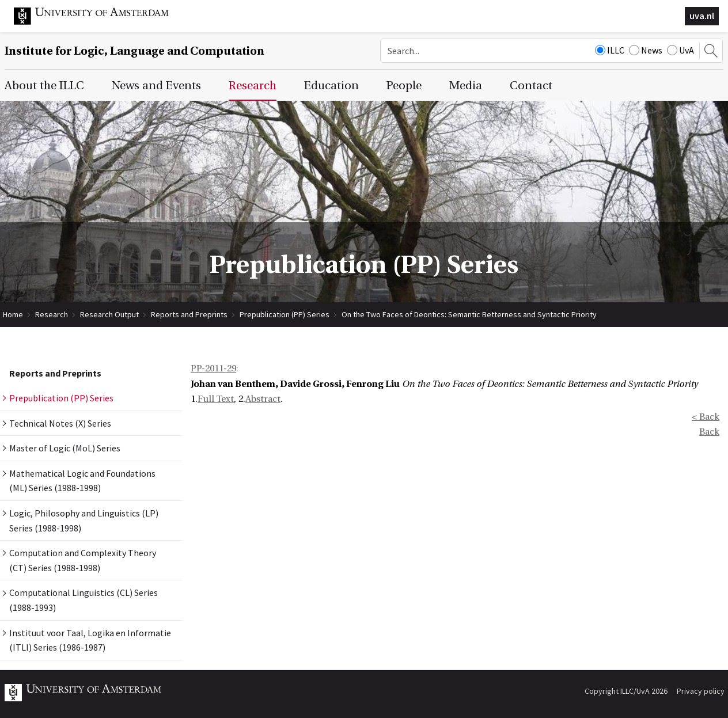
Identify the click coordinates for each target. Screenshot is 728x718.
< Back (706, 417)
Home (13, 314)
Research (52, 314)
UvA (680, 50)
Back (709, 432)
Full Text (216, 399)
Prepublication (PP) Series (285, 314)
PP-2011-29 (213, 369)
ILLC (610, 50)
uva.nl (702, 16)
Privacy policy (701, 691)
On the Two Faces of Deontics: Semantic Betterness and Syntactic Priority (469, 314)
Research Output (109, 314)
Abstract (263, 399)
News (646, 50)
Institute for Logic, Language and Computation (134, 51)
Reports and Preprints (189, 314)
